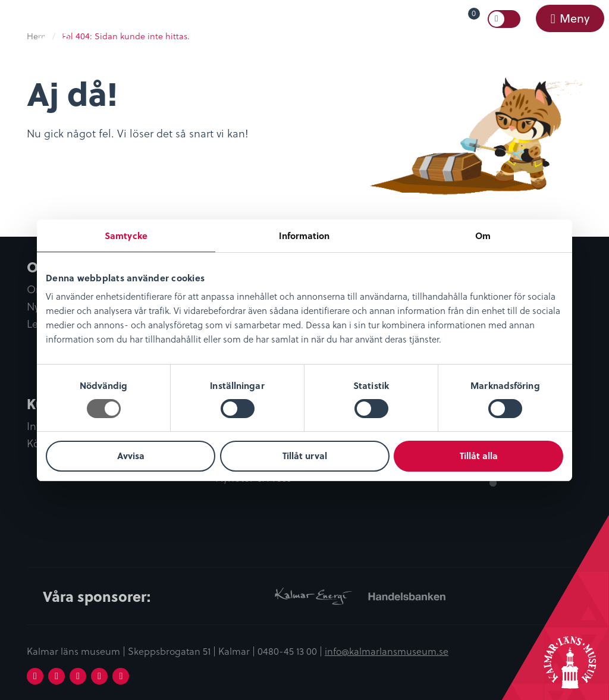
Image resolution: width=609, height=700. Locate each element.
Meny (574, 18)
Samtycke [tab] (126, 236)
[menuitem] (450, 19)
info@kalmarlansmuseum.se (387, 651)
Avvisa (131, 456)
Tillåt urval (305, 456)
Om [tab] (483, 236)
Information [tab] (304, 236)
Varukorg (457, 16)
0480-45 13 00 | (291, 651)
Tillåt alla (479, 456)
